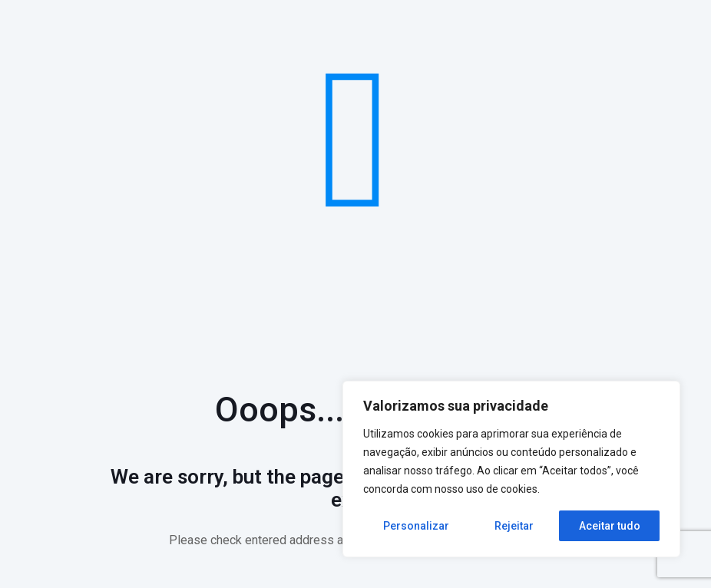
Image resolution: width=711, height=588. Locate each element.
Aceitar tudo (610, 526)
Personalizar (416, 526)
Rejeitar (514, 526)
